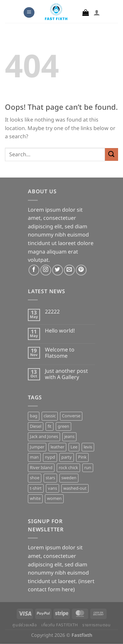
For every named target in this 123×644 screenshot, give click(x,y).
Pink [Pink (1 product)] (82, 457)
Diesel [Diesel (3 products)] (36, 426)
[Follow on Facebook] (34, 270)
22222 (52, 312)
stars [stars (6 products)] (50, 478)
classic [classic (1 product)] (50, 416)
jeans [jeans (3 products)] (69, 437)
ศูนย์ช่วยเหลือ (25, 625)
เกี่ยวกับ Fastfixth (60, 625)
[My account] (97, 12)
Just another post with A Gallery (66, 374)
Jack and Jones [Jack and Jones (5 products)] (44, 437)
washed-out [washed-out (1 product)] (75, 488)
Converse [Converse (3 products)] (71, 416)
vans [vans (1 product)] (52, 488)
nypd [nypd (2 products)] (50, 457)
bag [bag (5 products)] (34, 416)
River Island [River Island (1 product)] (41, 468)
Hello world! (60, 331)
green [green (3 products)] (63, 426)
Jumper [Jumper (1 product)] (37, 447)
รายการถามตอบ (96, 625)
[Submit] (112, 154)
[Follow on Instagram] (46, 270)
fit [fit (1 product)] (50, 426)
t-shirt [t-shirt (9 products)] (36, 488)
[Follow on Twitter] (58, 270)
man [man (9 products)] (34, 457)
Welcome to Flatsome (60, 353)
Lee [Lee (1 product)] (74, 447)
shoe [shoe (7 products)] (35, 478)
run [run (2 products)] (88, 468)
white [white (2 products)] (35, 499)
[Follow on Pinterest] (81, 270)
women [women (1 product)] (54, 499)
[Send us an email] (69, 270)
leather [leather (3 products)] (57, 447)
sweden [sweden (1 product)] (69, 478)
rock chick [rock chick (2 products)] (68, 468)
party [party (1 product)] (67, 457)
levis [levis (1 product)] (88, 447)
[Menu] (29, 13)
